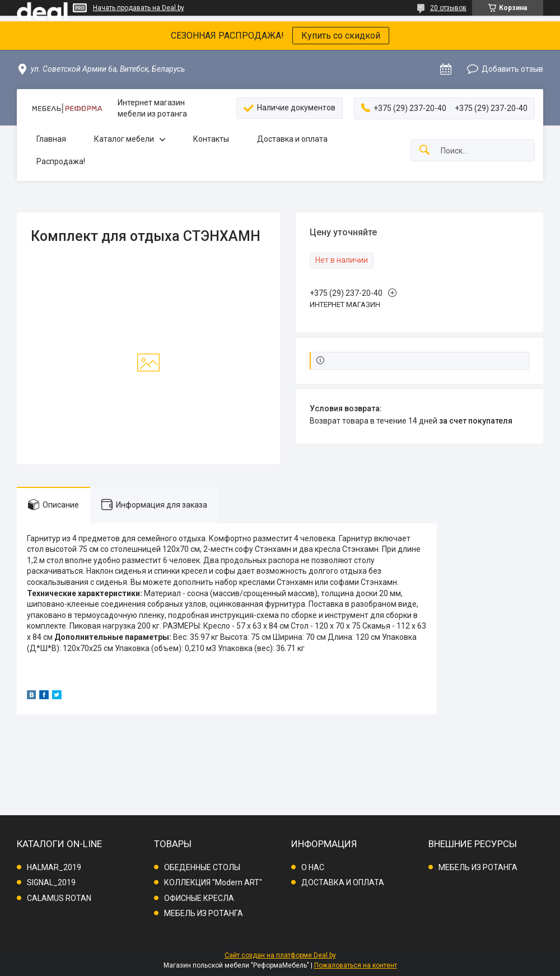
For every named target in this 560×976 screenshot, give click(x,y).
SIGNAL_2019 (51, 882)
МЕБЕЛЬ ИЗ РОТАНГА (204, 913)
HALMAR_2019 (54, 867)
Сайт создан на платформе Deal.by (280, 955)
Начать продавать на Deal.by (139, 8)
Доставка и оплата (292, 139)
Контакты (211, 139)
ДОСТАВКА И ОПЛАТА (343, 882)
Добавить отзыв (512, 69)
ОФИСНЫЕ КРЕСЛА (199, 898)
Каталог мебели (124, 139)
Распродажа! (61, 161)
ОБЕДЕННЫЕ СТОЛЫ (202, 867)
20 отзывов (448, 8)
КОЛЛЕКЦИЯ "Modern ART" (213, 882)
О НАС (313, 867)
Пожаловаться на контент (356, 965)
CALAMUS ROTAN (59, 898)
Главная (51, 139)
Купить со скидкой (341, 36)
